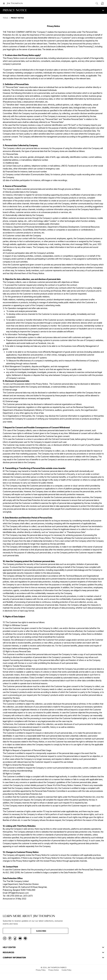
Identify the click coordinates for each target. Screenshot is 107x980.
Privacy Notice (54, 970)
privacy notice (17, 18)
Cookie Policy (66, 970)
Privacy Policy (41, 970)
